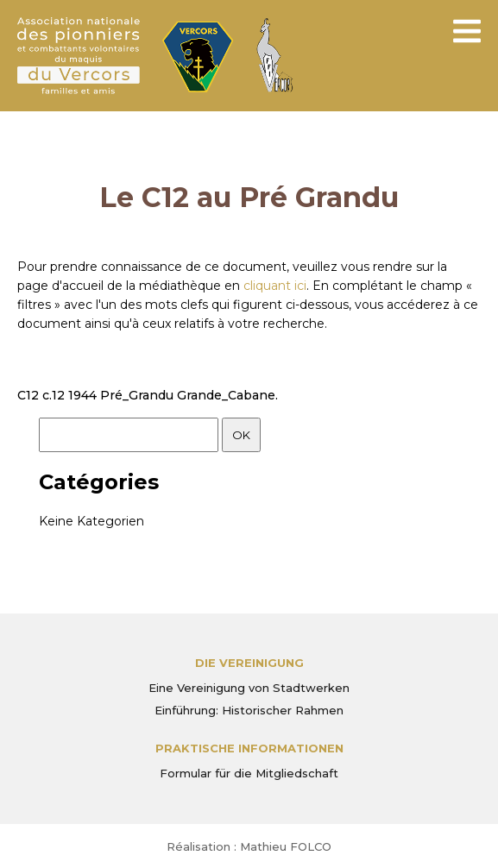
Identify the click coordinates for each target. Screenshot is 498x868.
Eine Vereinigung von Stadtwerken (249, 688)
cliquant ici (275, 286)
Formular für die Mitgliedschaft (249, 773)
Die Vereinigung (249, 663)
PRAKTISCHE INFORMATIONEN (249, 748)
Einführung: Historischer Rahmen (249, 710)
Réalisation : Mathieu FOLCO (249, 846)
